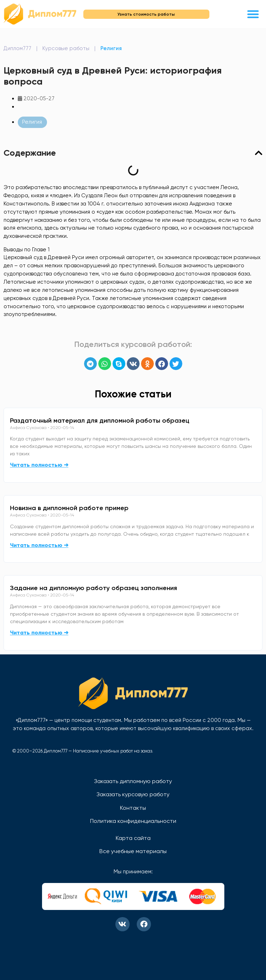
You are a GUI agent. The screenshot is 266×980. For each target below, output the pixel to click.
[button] (253, 14)
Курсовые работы (66, 48)
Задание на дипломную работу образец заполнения (93, 588)
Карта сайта (133, 838)
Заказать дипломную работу (133, 781)
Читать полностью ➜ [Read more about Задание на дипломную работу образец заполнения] (39, 633)
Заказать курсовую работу (133, 794)
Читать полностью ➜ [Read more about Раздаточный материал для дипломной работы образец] (39, 465)
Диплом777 (17, 48)
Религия (111, 48)
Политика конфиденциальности (133, 821)
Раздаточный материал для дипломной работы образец (100, 421)
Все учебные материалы (133, 851)
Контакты (133, 808)
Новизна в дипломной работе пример (69, 508)
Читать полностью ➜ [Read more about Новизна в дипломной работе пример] (39, 545)
